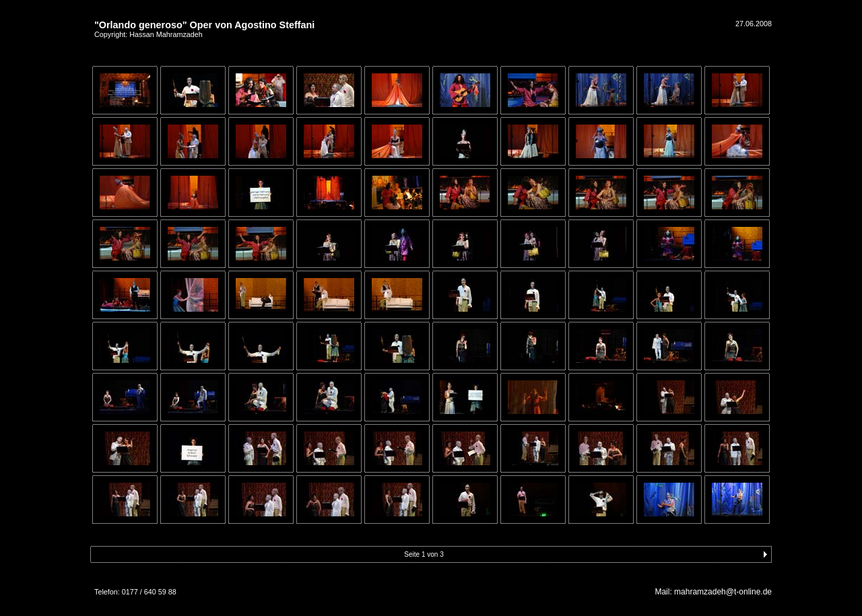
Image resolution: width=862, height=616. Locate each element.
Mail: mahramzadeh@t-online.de (713, 592)
